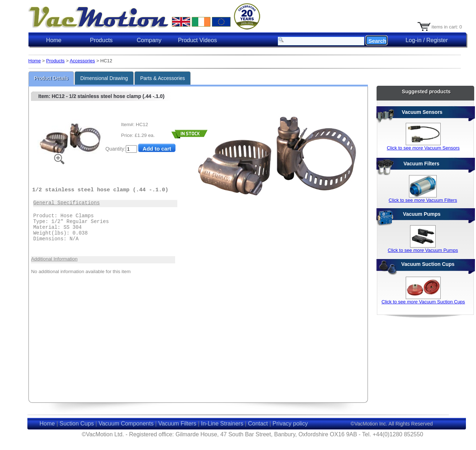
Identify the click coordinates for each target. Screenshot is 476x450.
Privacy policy (290, 424)
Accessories (82, 61)
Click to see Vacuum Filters (423, 200)
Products (55, 61)
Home (54, 40)
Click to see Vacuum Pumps (423, 250)
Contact (258, 424)
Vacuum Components (126, 424)
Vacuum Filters (177, 424)
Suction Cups (77, 424)
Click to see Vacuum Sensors (423, 148)
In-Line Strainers (222, 424)
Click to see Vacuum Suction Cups (423, 302)
